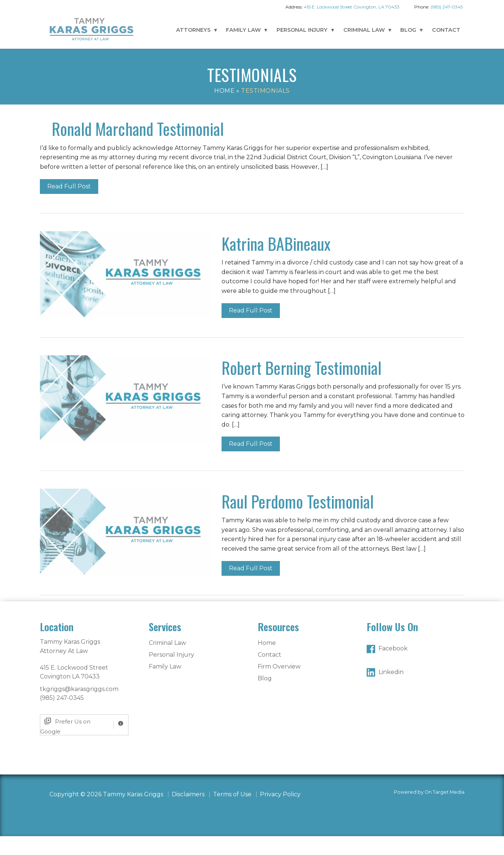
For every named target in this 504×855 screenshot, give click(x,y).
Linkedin (391, 691)
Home (224, 91)
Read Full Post (251, 205)
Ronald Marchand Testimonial (308, 129)
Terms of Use (232, 813)
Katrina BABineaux (276, 262)
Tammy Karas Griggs (92, 29)
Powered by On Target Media (429, 811)
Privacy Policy (280, 813)
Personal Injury (302, 30)
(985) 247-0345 (447, 7)
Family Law (243, 30)
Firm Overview (279, 685)
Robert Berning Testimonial (301, 387)
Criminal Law (364, 30)
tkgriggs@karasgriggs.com (79, 708)
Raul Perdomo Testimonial (298, 520)
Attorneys (193, 30)
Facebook (393, 667)
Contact (446, 30)
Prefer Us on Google (65, 744)
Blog (408, 30)
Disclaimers (188, 813)
